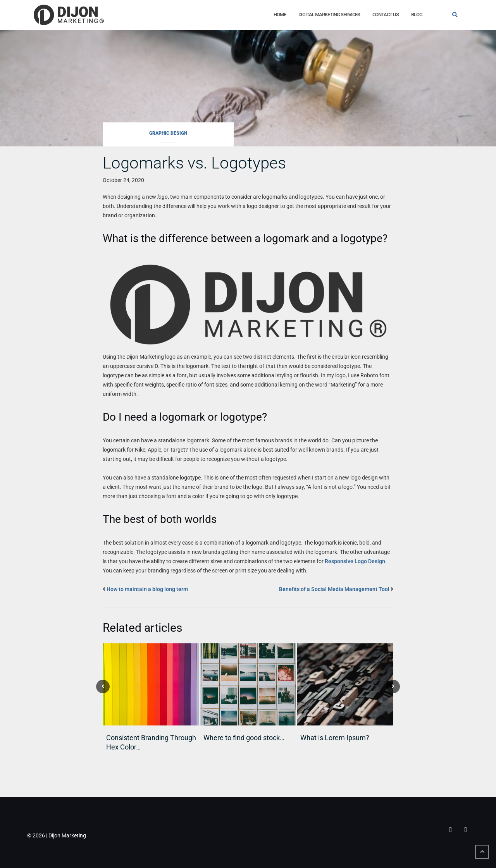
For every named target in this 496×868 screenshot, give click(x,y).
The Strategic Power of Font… (152, 738)
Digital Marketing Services (329, 15)
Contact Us (386, 15)
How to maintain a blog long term (147, 589)
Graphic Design (168, 133)
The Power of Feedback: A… (343, 738)
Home (280, 15)
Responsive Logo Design (355, 561)
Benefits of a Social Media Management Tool (334, 589)
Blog (417, 15)
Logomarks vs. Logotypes (194, 163)
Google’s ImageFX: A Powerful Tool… (250, 742)
